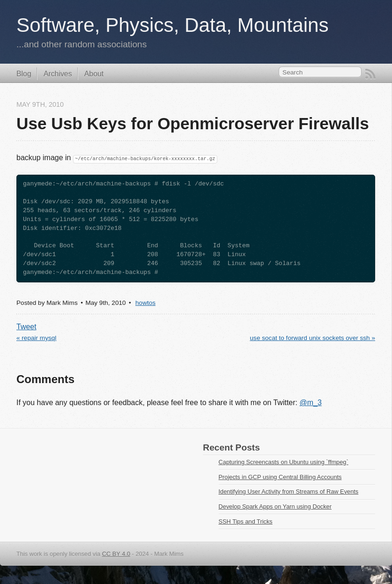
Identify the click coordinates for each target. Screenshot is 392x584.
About (94, 74)
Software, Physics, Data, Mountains (173, 25)
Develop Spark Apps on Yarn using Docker (275, 506)
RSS (370, 74)
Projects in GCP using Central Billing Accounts (280, 477)
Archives (58, 74)
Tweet (26, 327)
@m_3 (310, 403)
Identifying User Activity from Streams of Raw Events (289, 492)
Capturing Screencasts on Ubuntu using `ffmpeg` (284, 462)
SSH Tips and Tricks (246, 521)
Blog (24, 74)
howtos (145, 303)
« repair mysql (36, 338)
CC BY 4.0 (116, 554)
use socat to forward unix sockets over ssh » (313, 338)
